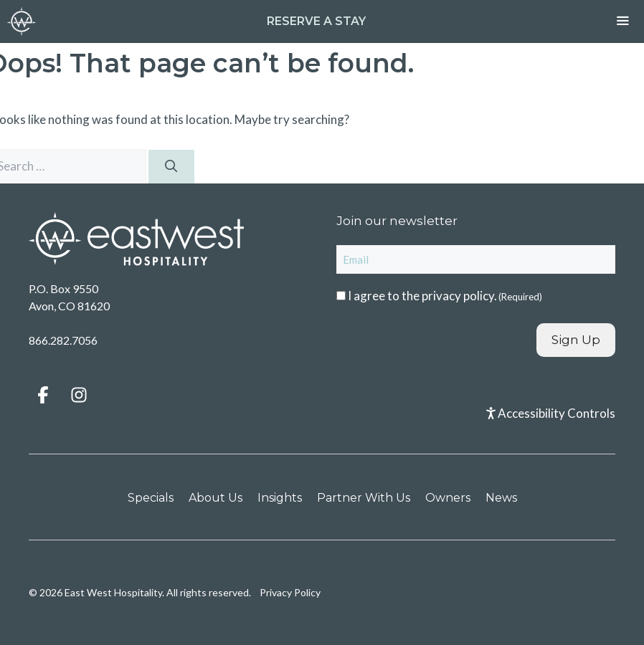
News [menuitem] (501, 498)
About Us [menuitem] (216, 498)
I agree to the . (445, 296)
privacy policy (458, 296)
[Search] (171, 167)
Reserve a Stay (316, 21)
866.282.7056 (63, 340)
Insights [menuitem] (280, 498)
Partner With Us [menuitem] (364, 498)
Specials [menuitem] (151, 498)
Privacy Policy (290, 592)
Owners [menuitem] (448, 498)
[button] (43, 395)
